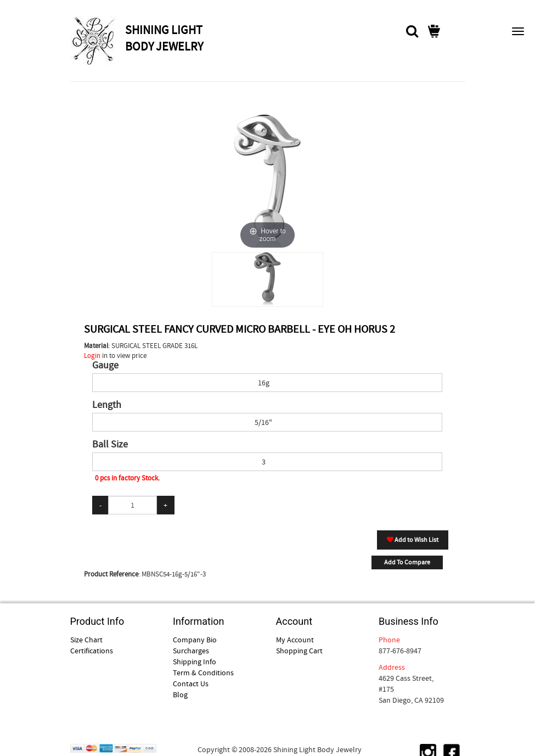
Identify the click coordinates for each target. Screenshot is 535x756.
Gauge (105, 366)
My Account (295, 640)
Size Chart (86, 640)
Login (92, 355)
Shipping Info (195, 662)
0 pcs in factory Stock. (127, 478)
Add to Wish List (413, 540)
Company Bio (195, 640)
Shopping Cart (299, 651)
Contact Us (191, 684)
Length (107, 405)
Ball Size (110, 445)
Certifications (92, 651)
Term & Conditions (203, 673)
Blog (180, 695)
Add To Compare (407, 562)
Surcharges (191, 651)
